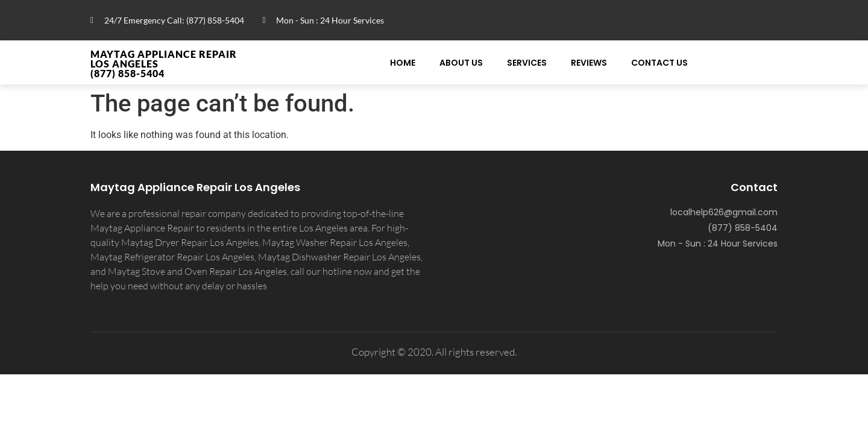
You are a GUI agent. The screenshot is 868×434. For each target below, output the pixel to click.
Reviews (589, 63)
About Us (461, 63)
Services (527, 63)
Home (403, 63)
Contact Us (659, 63)
